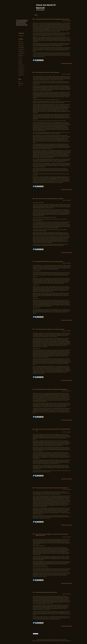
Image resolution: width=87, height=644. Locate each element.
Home (36, 15)
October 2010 (21, 73)
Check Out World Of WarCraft (47, 640)
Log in (20, 82)
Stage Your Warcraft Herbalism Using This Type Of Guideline (49, 262)
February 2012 (21, 43)
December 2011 (21, 47)
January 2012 (21, 45)
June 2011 (20, 59)
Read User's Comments (67, 63)
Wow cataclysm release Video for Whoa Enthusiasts (47, 72)
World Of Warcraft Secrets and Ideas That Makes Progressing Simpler (51, 389)
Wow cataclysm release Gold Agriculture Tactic (46, 592)
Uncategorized (21, 36)
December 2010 (21, 69)
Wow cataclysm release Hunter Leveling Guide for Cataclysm (49, 199)
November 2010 (21, 71)
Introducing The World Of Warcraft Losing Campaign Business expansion (52, 19)
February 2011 (21, 65)
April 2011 (20, 63)
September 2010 (22, 75)
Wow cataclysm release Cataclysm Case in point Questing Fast (50, 329)
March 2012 (21, 42)
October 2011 (21, 51)
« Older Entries (36, 634)
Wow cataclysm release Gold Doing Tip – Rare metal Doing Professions (52, 488)
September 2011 (22, 53)
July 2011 (20, 57)
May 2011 (20, 61)
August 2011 (21, 55)
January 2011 (21, 67)
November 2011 (21, 49)
